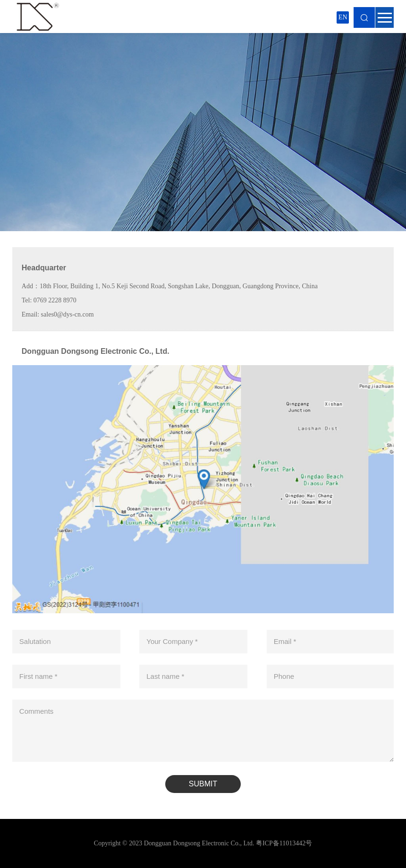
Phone (284, 676)
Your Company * (172, 641)
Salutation (35, 641)
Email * (285, 641)
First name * (38, 676)
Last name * (165, 676)
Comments (37, 711)
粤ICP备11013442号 (284, 843)
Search (364, 17)
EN (343, 17)
